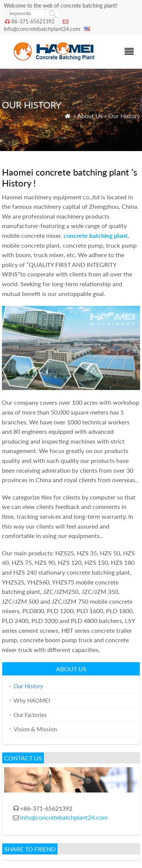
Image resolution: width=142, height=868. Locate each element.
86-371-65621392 (33, 21)
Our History (28, 686)
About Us (90, 116)
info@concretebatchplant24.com (42, 29)
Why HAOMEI (32, 700)
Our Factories (30, 715)
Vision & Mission (35, 729)
